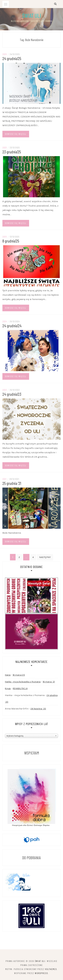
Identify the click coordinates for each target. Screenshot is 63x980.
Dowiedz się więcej (16, 134)
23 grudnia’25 (12, 152)
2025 (5, 54)
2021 (4, 479)
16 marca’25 (19, 675)
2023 (5, 390)
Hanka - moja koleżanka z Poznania (23, 682)
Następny (45, 557)
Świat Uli (32, 15)
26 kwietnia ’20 (38, 709)
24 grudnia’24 (12, 326)
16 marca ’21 (49, 682)
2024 (5, 321)
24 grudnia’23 (12, 394)
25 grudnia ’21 (12, 483)
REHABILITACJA (20, 689)
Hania (8, 675)
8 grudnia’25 (11, 241)
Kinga (8, 689)
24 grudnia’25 (12, 58)
